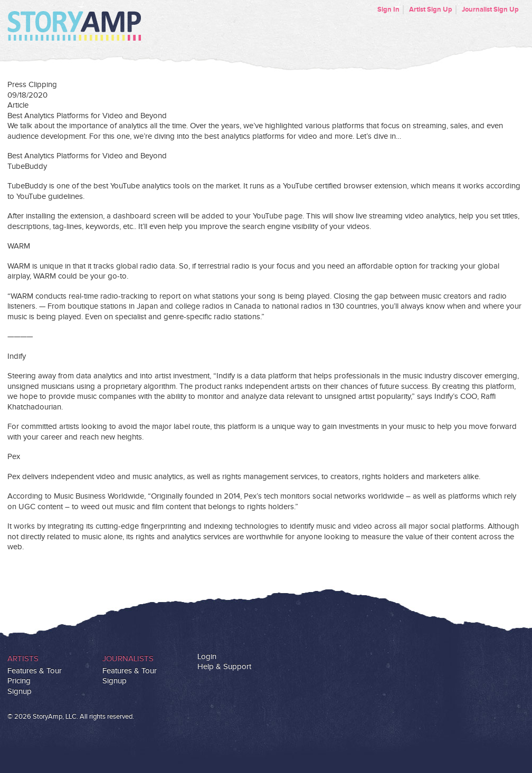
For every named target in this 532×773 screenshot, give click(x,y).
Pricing (19, 681)
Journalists (128, 659)
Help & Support (224, 667)
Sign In (388, 9)
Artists (23, 659)
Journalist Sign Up (490, 9)
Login (207, 657)
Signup (20, 691)
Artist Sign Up (431, 9)
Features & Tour (35, 671)
